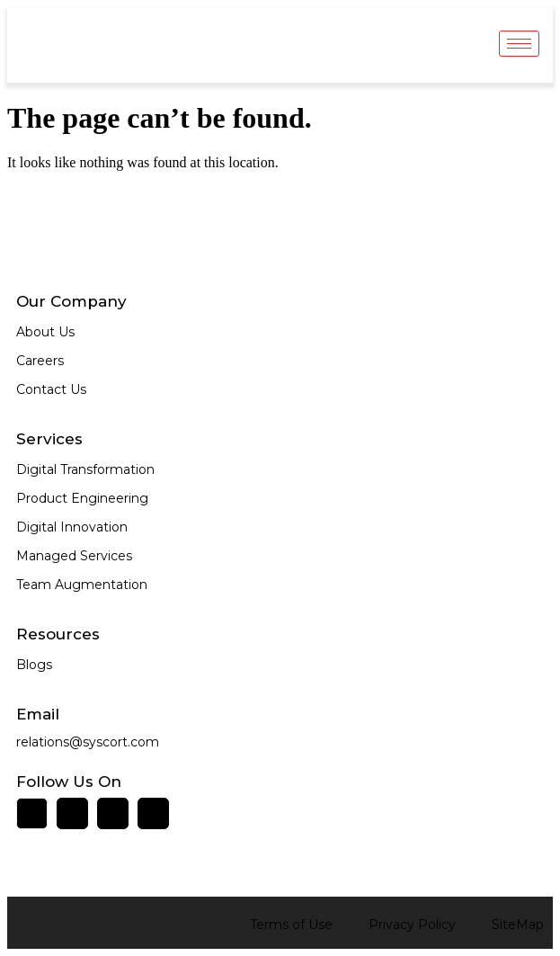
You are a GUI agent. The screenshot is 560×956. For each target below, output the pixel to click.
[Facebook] (72, 813)
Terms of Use (291, 925)
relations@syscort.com (88, 742)
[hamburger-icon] (519, 44)
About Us (45, 332)
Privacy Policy (412, 925)
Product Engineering (82, 498)
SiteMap (518, 925)
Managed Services (74, 556)
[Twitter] (113, 813)
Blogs (34, 665)
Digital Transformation (85, 469)
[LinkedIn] (32, 813)
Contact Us (51, 389)
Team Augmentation (82, 585)
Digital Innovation (72, 527)
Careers (40, 361)
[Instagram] (153, 813)
